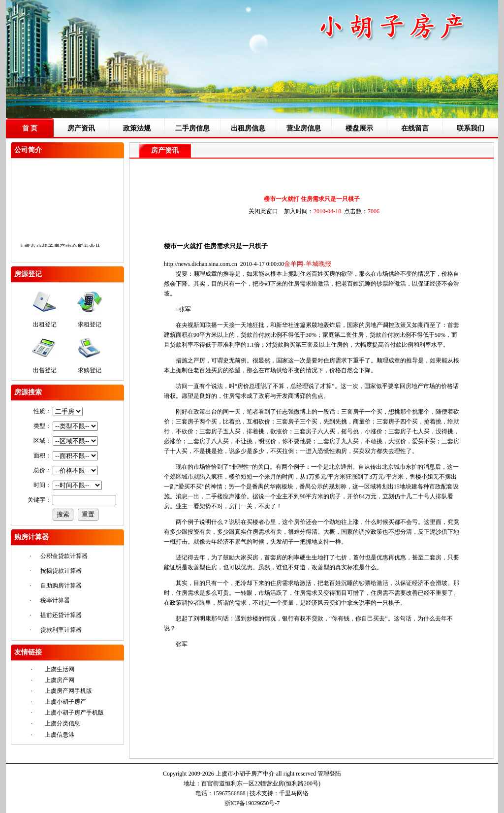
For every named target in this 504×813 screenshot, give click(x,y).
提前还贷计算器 (61, 615)
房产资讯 (81, 128)
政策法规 (137, 128)
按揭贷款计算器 (61, 571)
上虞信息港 (60, 735)
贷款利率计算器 (61, 630)
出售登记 (45, 370)
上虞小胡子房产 (65, 702)
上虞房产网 (60, 680)
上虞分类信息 (63, 723)
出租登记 (45, 325)
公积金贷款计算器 (64, 556)
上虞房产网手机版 (68, 691)
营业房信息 (304, 128)
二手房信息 (192, 128)
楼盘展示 (359, 128)
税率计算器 (55, 600)
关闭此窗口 (263, 211)
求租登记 (90, 325)
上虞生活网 (60, 669)
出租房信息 (248, 128)
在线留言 (415, 128)
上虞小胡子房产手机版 (74, 713)
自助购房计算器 (61, 585)
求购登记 (90, 370)
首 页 (30, 128)
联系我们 (471, 128)
